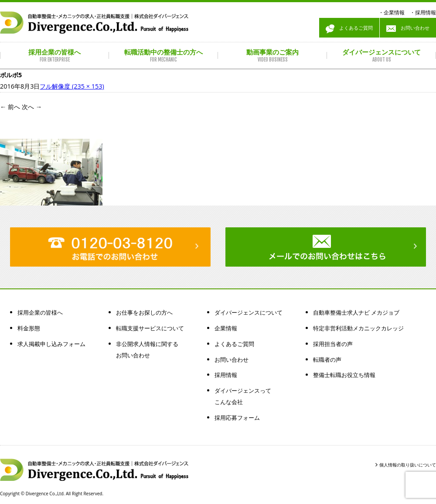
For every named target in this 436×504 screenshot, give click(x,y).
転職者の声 (327, 360)
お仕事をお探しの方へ (144, 312)
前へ (10, 107)
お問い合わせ (408, 29)
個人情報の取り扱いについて (408, 465)
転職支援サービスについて (150, 328)
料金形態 (29, 328)
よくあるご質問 (349, 29)
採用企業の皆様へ (40, 312)
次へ (32, 107)
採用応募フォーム (237, 418)
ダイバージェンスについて (249, 312)
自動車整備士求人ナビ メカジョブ (356, 312)
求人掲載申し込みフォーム (51, 344)
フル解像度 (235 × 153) (72, 86)
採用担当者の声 (333, 344)
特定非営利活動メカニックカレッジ (358, 328)
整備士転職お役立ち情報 (344, 375)
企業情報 (394, 12)
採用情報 (426, 12)
